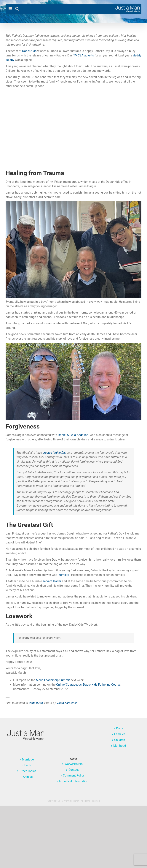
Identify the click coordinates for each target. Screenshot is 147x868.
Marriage (28, 759)
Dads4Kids (29, 51)
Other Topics (28, 771)
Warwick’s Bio (74, 764)
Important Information (74, 781)
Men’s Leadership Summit (53, 680)
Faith (28, 765)
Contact (74, 770)
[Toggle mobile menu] (11, 9)
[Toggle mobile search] (17, 9)
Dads (120, 728)
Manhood (120, 746)
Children (120, 740)
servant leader (52, 581)
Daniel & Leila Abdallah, (73, 435)
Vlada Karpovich (67, 703)
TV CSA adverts (84, 55)
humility (64, 575)
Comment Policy (74, 775)
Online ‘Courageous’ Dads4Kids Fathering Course (88, 685)
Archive (28, 777)
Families (120, 734)
